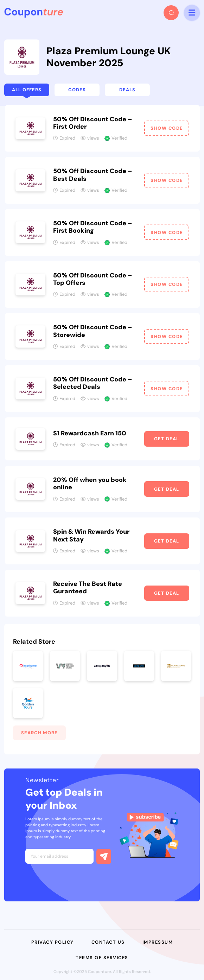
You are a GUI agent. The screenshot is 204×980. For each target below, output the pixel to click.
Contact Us (108, 942)
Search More (39, 733)
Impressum (158, 942)
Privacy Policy (53, 942)
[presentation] (79, 881)
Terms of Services (102, 958)
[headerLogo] (34, 13)
